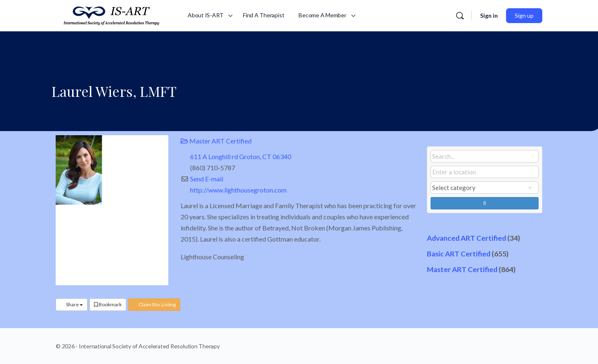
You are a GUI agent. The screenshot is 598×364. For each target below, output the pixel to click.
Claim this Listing (154, 304)
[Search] (460, 16)
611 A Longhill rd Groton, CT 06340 (241, 156)
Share (72, 304)
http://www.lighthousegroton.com (238, 190)
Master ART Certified (216, 141)
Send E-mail (207, 179)
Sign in (489, 15)
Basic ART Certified (459, 254)
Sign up (524, 15)
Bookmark (108, 304)
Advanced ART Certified (466, 238)
